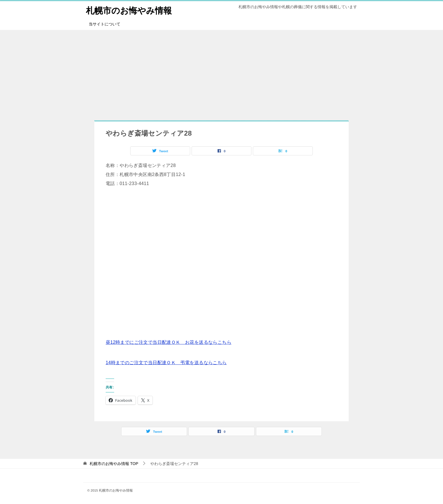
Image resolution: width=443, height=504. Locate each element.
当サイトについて (105, 24)
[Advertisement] (221, 72)
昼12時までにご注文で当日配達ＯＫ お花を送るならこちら (169, 342)
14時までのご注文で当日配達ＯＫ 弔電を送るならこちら (166, 363)
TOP (114, 464)
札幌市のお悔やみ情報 (129, 10)
